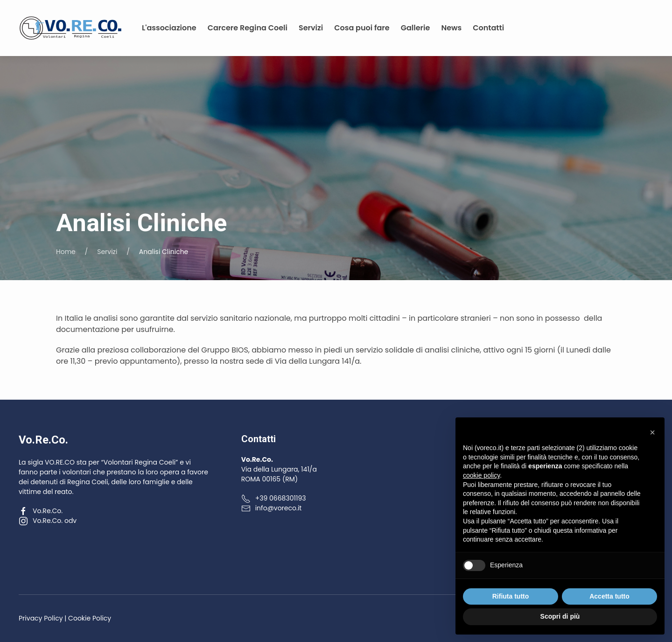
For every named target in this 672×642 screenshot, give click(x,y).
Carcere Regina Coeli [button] (248, 28)
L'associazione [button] (169, 28)
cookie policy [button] (481, 475)
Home (66, 252)
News (451, 28)
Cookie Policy (90, 618)
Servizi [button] (311, 28)
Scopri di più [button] (560, 616)
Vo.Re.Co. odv (48, 521)
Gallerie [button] (416, 28)
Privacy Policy (41, 618)
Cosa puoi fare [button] (362, 28)
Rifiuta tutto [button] (511, 596)
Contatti (488, 28)
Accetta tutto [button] (609, 596)
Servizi (107, 252)
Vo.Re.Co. (41, 511)
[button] (652, 432)
